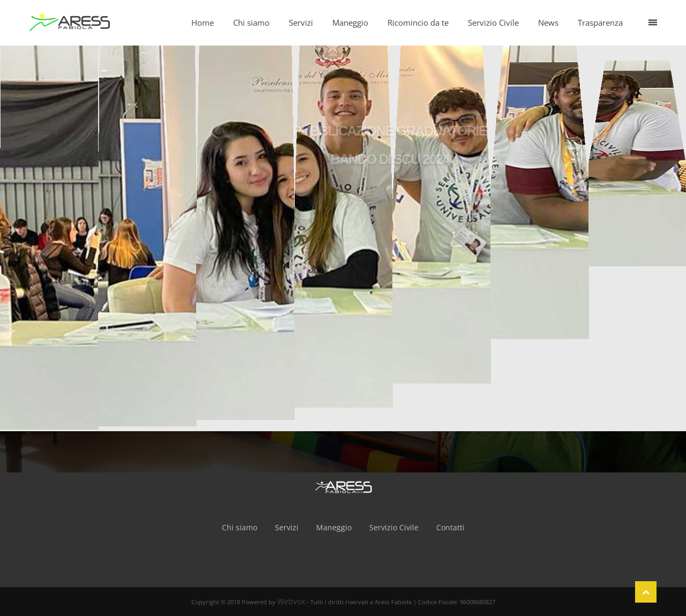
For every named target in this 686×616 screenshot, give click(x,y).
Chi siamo (240, 527)
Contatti (450, 527)
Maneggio (334, 527)
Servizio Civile (394, 527)
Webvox (291, 601)
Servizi (287, 527)
